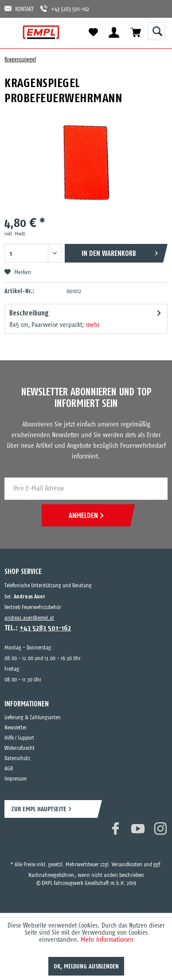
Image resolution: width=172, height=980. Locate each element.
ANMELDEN (86, 515)
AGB (9, 769)
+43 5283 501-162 (65, 9)
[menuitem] (14, 32)
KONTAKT (19, 9)
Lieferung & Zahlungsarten (33, 718)
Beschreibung (29, 313)
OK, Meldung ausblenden (86, 966)
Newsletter (16, 728)
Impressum (16, 779)
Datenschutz (17, 759)
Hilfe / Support (19, 738)
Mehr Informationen (107, 940)
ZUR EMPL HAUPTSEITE (39, 809)
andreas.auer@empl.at (29, 618)
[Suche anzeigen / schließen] (156, 31)
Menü (14, 32)
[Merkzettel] (93, 32)
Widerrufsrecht (20, 748)
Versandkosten (127, 865)
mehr (93, 325)
